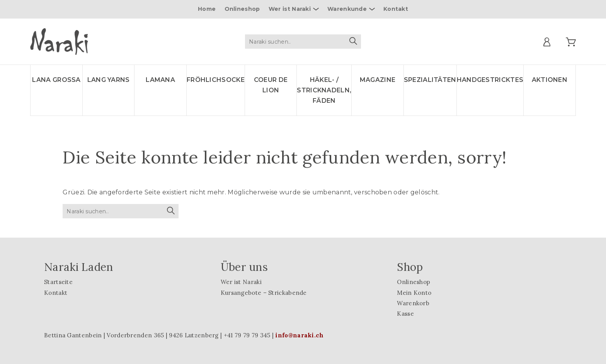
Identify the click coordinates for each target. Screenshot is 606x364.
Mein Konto (414, 293)
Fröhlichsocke (216, 80)
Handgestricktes (490, 80)
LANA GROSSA (56, 80)
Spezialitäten (430, 80)
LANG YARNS (109, 80)
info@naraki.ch (299, 335)
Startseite (58, 282)
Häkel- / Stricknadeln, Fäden (324, 90)
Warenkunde (347, 9)
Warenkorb (413, 303)
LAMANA (160, 80)
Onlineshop (242, 9)
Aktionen (550, 80)
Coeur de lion (271, 85)
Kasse (405, 314)
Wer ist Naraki (290, 9)
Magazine (378, 80)
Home (207, 9)
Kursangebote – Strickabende (264, 293)
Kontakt (396, 9)
